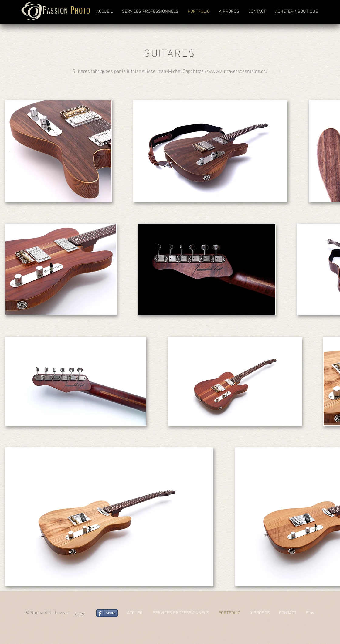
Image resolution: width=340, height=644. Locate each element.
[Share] (107, 613)
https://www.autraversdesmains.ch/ (230, 71)
